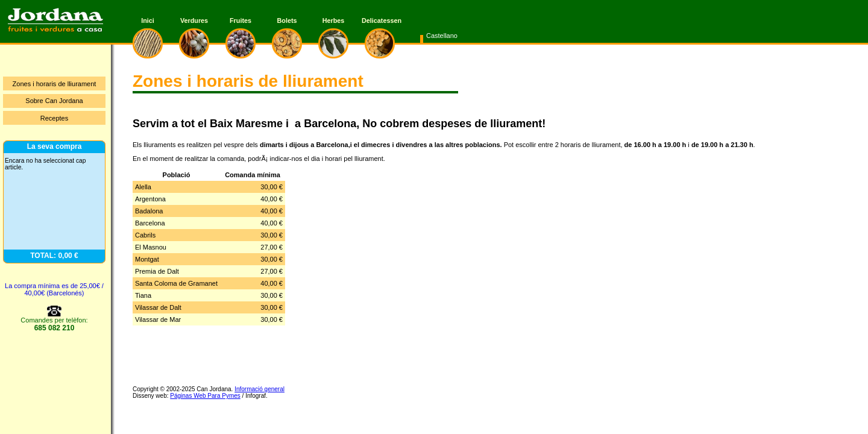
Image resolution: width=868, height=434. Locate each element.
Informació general (259, 389)
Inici (148, 20)
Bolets (287, 20)
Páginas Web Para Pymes (205, 396)
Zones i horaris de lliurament (55, 84)
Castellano (442, 36)
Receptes (54, 118)
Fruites (241, 20)
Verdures (194, 20)
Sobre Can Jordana (54, 101)
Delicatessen (380, 20)
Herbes (334, 20)
